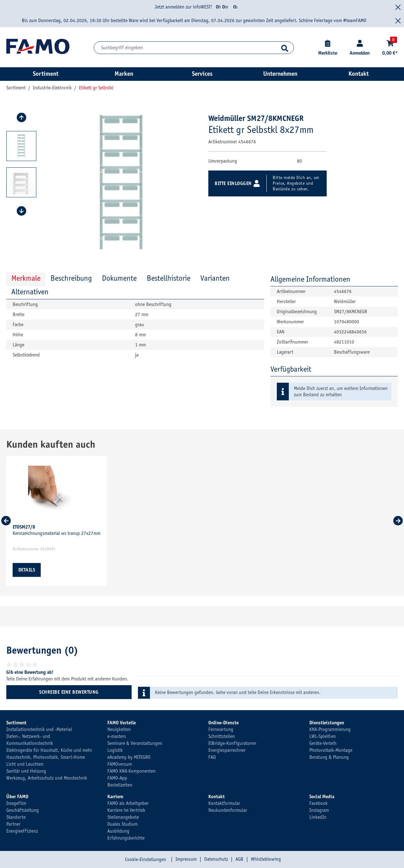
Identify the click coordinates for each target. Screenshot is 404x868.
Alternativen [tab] (30, 292)
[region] (103, 182)
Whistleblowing (266, 859)
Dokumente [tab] (119, 278)
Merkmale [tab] (26, 278)
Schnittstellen (222, 736)
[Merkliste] (328, 48)
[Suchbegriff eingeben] (194, 48)
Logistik (115, 750)
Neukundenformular (228, 810)
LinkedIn (318, 817)
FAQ (212, 757)
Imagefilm (16, 803)
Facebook (318, 803)
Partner (13, 824)
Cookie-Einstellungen (146, 859)
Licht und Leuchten (25, 764)
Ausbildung (118, 831)
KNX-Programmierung (330, 729)
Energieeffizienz (22, 831)
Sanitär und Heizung (26, 771)
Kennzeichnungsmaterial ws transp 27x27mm (56, 530)
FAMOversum (120, 764)
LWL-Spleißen (323, 736)
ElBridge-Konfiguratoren (232, 743)
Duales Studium (122, 824)
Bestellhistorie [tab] (169, 278)
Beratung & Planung (329, 757)
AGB (239, 859)
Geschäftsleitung (23, 810)
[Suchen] (285, 48)
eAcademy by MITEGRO (129, 757)
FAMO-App (117, 778)
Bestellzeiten (120, 785)
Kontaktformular (224, 803)
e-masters (117, 736)
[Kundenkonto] (360, 48)
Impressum (186, 859)
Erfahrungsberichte (126, 838)
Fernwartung (221, 729)
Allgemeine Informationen (310, 279)
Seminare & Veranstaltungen (135, 743)
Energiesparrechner (227, 750)
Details (27, 570)
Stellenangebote (123, 817)
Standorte (16, 817)
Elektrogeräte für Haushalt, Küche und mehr (49, 750)
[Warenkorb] (390, 48)
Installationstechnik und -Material (39, 729)
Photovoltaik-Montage (331, 750)
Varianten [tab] (215, 278)
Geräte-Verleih (323, 743)
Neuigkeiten (119, 729)
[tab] (71, 279)
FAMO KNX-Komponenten (131, 771)
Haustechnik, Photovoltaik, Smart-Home (46, 757)
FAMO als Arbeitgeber (128, 803)
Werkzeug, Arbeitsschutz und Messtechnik (47, 778)
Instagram (319, 810)
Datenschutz (216, 859)
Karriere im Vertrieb (126, 810)
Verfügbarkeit (291, 369)
